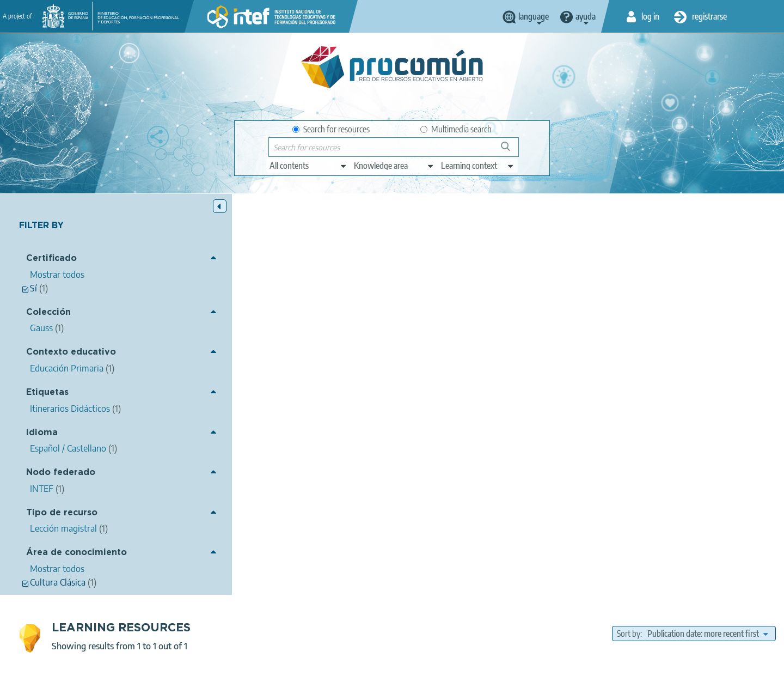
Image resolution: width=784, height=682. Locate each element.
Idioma (42, 433)
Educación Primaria (456, 374)
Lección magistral (438, 389)
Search (511, 151)
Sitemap (480, 669)
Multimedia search (456, 129)
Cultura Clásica (457, 359)
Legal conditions (236, 669)
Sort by (629, 233)
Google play (419, 626)
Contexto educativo (71, 353)
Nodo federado (61, 473)
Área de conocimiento (76, 553)
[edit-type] (308, 166)
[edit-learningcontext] (478, 166)
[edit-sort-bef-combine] (708, 233)
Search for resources (331, 129)
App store (325, 626)
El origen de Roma (256, 287)
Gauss (401, 404)
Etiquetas (47, 392)
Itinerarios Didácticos (390, 343)
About (182, 669)
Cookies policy (372, 669)
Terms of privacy (306, 669)
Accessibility (431, 669)
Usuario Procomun (327, 302)
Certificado (51, 259)
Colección (48, 312)
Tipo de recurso (62, 513)
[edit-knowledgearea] (394, 166)
